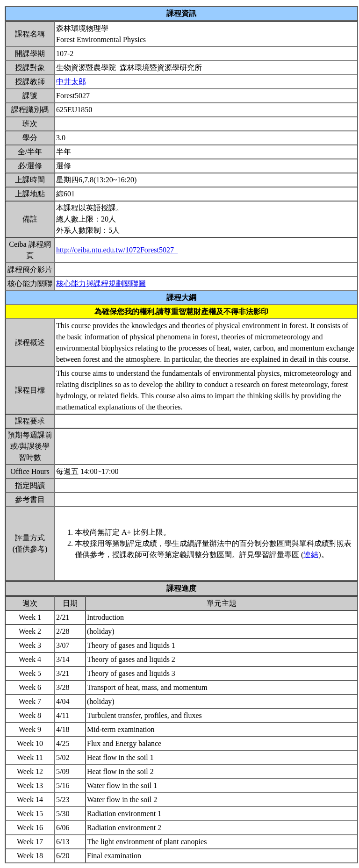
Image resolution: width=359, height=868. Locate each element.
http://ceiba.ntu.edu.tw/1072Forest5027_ (117, 250)
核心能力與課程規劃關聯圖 (101, 283)
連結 (311, 555)
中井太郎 (71, 82)
